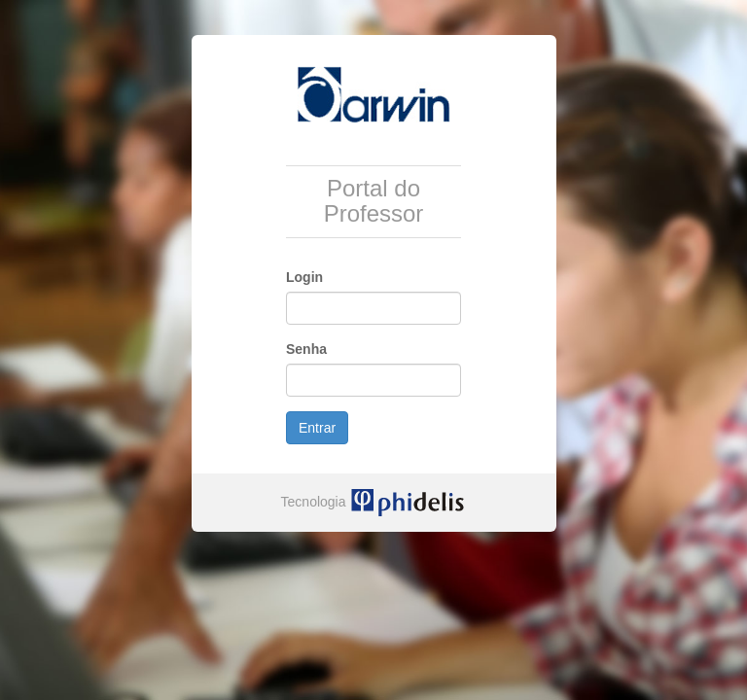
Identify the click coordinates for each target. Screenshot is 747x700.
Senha (306, 349)
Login (304, 277)
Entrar (317, 428)
